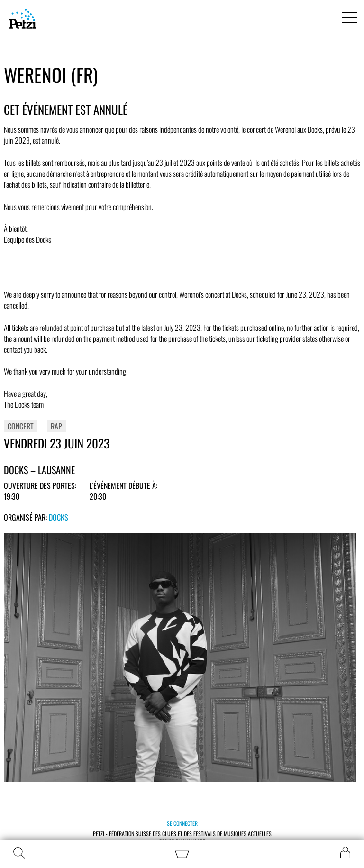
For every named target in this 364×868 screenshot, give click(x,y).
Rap (56, 426)
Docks (59, 517)
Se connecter (182, 823)
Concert (21, 426)
